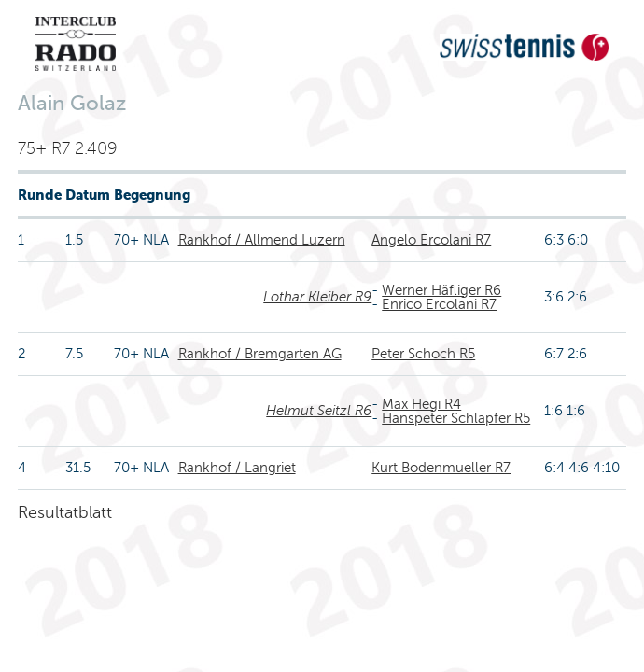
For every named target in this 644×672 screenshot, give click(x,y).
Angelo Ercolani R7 (431, 240)
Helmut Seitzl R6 (319, 411)
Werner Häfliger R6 (441, 290)
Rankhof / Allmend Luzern (262, 240)
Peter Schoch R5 (423, 354)
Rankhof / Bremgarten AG (260, 354)
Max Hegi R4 (421, 404)
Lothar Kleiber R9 (317, 297)
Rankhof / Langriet (237, 468)
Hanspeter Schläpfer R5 (456, 418)
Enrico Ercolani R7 (439, 304)
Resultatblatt (65, 512)
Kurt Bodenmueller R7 (441, 468)
